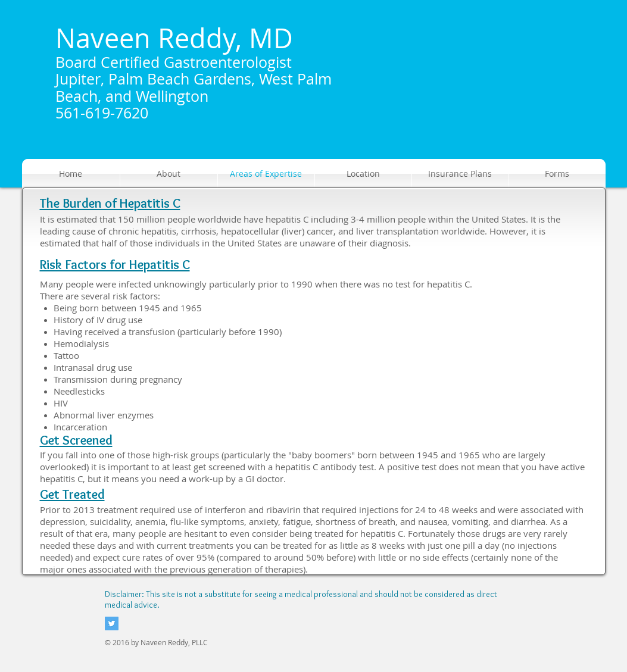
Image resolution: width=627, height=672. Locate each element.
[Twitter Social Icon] (112, 623)
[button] (169, 174)
